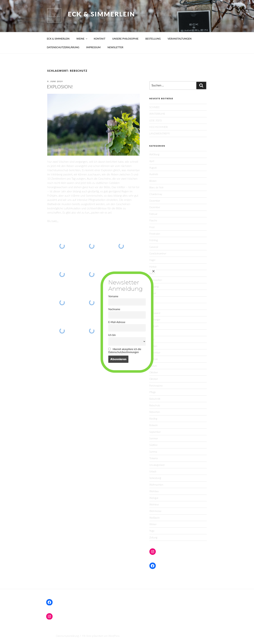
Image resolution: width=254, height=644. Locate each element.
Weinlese (154, 504)
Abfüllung (154, 154)
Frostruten (155, 234)
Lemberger (155, 319)
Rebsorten (155, 412)
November (155, 352)
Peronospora (156, 385)
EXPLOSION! (60, 87)
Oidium (153, 366)
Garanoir (154, 247)
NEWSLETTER (115, 47)
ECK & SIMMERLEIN (58, 39)
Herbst (153, 267)
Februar (153, 214)
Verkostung (155, 478)
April (152, 161)
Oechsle (154, 359)
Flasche (153, 220)
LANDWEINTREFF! (160, 133)
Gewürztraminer (158, 253)
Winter (153, 524)
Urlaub (153, 471)
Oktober (154, 372)
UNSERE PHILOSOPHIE (125, 39)
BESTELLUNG (153, 39)
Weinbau (154, 491)
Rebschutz (155, 405)
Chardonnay (156, 194)
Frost (152, 227)
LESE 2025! (156, 120)
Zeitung (153, 537)
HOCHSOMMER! (159, 127)
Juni (152, 306)
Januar (153, 293)
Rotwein (154, 425)
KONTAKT (100, 39)
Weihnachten (156, 485)
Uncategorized (157, 465)
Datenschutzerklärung (67, 636)
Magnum (154, 326)
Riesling (153, 419)
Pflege (153, 392)
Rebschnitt (155, 399)
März (152, 339)
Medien (153, 346)
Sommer (154, 438)
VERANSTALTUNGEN (180, 39)
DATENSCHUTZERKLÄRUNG (63, 47)
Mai (151, 333)
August (153, 168)
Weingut (154, 498)
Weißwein (155, 518)
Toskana (154, 458)
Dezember (155, 201)
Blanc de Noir (157, 187)
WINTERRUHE (157, 114)
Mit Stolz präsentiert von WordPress (101, 636)
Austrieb (154, 174)
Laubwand (155, 313)
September (155, 432)
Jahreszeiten (156, 280)
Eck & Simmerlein (102, 14)
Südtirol (153, 445)
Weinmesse (155, 511)
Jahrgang (154, 286)
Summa (153, 452)
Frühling (154, 240)
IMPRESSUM (93, 47)
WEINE (82, 39)
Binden (153, 181)
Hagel (152, 260)
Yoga (152, 531)
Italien (152, 273)
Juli (151, 300)
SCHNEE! (155, 107)
